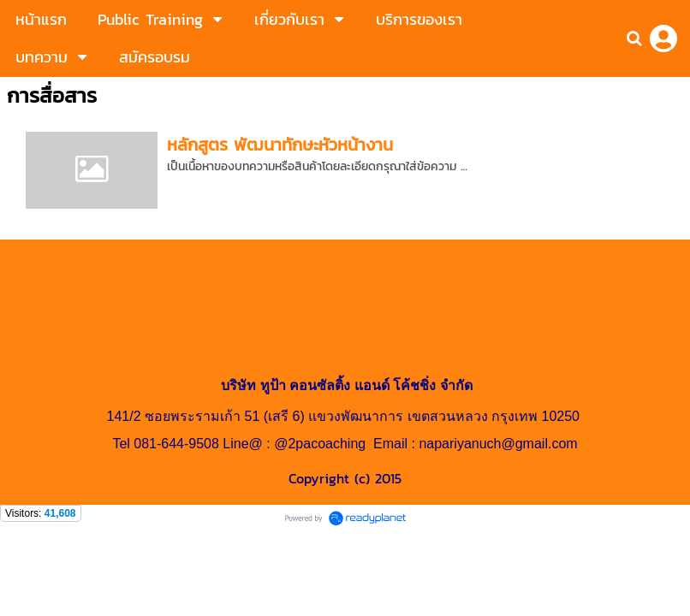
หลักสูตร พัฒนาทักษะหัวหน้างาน (280, 145)
